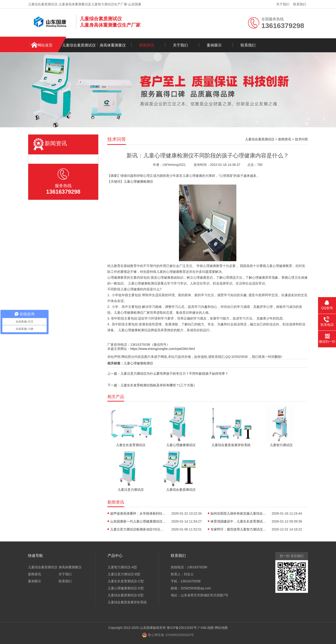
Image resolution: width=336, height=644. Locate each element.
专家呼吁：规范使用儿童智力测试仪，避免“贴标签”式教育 (238, 529)
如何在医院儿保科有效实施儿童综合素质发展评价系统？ (238, 513)
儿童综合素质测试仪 (79, 45)
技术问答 (301, 139)
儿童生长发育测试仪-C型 (126, 581)
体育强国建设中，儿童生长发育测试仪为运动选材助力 (238, 521)
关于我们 (283, 4)
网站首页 (45, 45)
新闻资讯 (147, 45)
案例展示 (214, 45)
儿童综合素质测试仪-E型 (126, 595)
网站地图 (221, 628)
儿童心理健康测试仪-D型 (126, 588)
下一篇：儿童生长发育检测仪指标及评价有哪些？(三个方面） (152, 385)
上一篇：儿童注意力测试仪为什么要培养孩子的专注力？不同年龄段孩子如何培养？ (168, 374)
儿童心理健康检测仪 (138, 181)
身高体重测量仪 (113, 45)
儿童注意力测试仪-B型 (124, 574)
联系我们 (300, 4)
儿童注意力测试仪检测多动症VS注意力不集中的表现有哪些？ (138, 529)
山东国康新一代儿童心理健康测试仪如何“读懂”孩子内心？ (138, 521)
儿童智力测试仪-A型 (122, 567)
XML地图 (207, 628)
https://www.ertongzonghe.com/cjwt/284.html (163, 349)
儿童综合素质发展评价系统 (127, 602)
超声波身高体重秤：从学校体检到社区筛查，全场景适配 (138, 513)
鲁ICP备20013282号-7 (183, 628)
